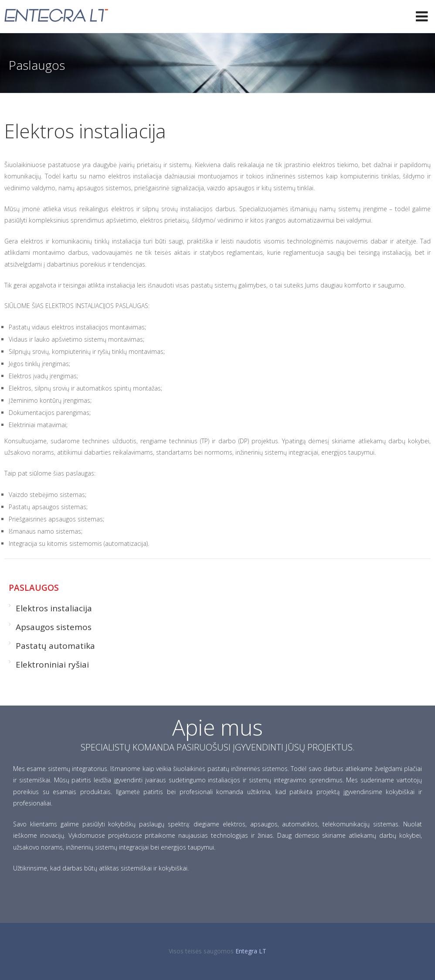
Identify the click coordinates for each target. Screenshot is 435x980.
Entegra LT (251, 951)
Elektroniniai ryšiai (52, 665)
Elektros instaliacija (54, 608)
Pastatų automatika (55, 646)
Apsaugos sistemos (54, 627)
